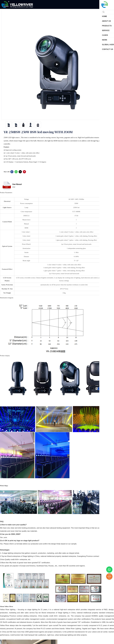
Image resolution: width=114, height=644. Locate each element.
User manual (17, 184)
